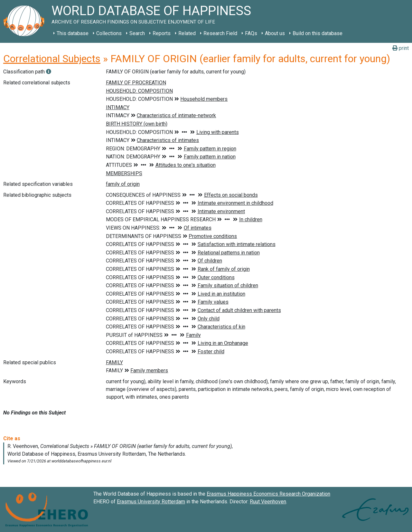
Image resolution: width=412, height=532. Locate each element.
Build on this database (318, 33)
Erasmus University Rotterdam (151, 502)
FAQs (251, 33)
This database (73, 33)
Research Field (220, 33)
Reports (162, 33)
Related (187, 33)
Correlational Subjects (52, 59)
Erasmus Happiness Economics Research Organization (268, 494)
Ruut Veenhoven (268, 502)
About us (275, 33)
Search (137, 33)
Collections (109, 33)
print (401, 48)
